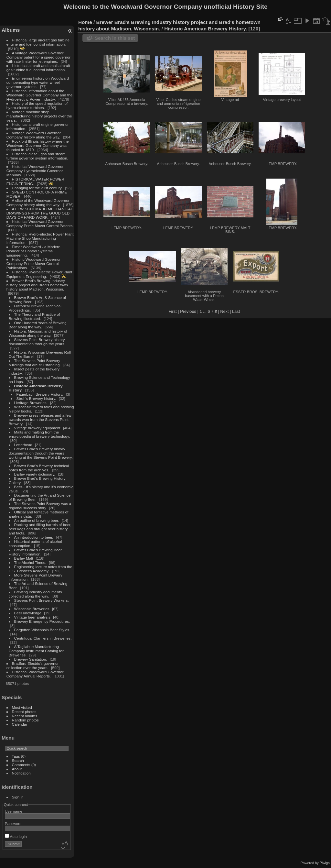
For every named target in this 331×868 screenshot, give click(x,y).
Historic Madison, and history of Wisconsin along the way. (38, 333)
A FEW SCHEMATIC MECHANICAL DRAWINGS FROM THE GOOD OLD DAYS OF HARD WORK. (40, 213)
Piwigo (325, 863)
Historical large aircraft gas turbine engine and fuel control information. (38, 42)
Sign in (18, 797)
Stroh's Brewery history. (36, 398)
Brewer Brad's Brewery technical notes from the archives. (39, 468)
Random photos (25, 720)
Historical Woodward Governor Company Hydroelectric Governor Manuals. (35, 171)
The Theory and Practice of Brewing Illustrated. (34, 316)
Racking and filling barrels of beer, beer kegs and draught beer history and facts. (40, 529)
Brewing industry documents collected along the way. (35, 594)
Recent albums (25, 716)
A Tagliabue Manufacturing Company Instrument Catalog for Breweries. (36, 651)
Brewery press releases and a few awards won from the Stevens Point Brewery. (40, 419)
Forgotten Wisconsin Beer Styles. (42, 630)
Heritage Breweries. (31, 403)
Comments (21, 765)
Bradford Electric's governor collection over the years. (33, 665)
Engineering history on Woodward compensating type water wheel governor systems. (38, 82)
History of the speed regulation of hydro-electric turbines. (37, 105)
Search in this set (115, 38)
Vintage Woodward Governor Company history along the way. (34, 135)
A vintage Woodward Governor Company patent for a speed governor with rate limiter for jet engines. (38, 57)
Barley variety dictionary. (35, 474)
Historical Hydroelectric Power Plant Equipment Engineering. (39, 274)
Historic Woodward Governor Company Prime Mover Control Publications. (34, 264)
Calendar (20, 724)
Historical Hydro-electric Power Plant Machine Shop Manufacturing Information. (40, 238)
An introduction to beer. (34, 537)
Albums (11, 30)
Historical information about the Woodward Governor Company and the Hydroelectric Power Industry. (40, 95)
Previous (188, 311)
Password (13, 824)
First (173, 311)
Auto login (16, 836)
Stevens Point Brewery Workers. (42, 600)
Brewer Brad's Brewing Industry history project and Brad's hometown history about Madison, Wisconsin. (37, 285)
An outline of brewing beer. (37, 520)
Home (85, 22)
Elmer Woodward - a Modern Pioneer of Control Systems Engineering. (33, 251)
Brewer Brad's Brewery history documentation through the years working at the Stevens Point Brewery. (41, 453)
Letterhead (23, 445)
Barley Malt (24, 558)
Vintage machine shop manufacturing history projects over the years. (39, 116)
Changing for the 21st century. (37, 188)
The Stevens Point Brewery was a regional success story (40, 506)
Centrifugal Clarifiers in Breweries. (43, 638)
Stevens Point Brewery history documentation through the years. (37, 342)
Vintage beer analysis (32, 617)
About (17, 769)
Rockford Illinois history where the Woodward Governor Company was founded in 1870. (38, 145)
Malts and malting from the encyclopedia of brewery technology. (39, 434)
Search (18, 760)
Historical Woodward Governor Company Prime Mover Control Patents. (40, 224)
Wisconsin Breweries (32, 609)
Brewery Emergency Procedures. (42, 621)
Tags (16, 756)
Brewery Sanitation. (31, 659)
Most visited (22, 707)
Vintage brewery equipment (37, 428)
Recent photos (24, 712)
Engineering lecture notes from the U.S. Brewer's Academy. (41, 569)
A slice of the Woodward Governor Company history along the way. (38, 203)
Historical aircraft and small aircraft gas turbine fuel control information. (38, 68)
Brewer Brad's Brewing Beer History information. (35, 552)
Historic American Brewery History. (206, 29)
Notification (21, 773)
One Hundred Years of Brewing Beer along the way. (38, 325)
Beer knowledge (28, 613)
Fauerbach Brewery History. (40, 394)
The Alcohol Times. (30, 562)
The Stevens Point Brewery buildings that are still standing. (35, 363)
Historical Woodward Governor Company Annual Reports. (35, 674)
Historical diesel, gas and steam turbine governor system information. (37, 156)
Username (14, 811)
